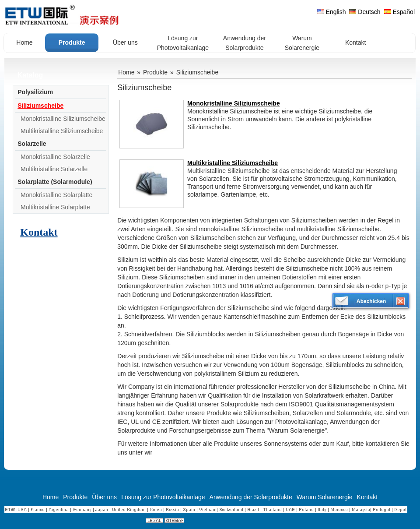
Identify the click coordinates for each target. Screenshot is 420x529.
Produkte (155, 72)
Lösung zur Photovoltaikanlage (163, 497)
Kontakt (39, 232)
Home (126, 72)
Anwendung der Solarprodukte (251, 497)
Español (399, 12)
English (332, 12)
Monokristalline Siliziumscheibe (63, 119)
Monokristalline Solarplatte (56, 195)
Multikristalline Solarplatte (55, 207)
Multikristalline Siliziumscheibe (62, 131)
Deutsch (365, 12)
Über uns (104, 497)
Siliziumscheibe (40, 106)
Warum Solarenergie (325, 497)
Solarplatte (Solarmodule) (55, 182)
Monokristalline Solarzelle (55, 157)
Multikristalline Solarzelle (54, 169)
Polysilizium (35, 92)
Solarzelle (32, 144)
